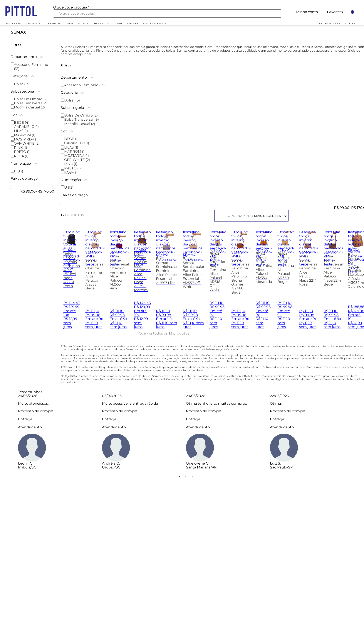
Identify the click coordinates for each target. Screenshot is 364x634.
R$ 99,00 (342, 208)
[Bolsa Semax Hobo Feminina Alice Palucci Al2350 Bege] (286, 281)
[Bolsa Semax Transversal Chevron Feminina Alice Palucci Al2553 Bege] (95, 281)
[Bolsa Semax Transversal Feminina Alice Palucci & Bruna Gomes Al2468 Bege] (241, 281)
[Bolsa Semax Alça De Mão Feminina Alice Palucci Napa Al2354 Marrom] (142, 281)
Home (20, 16)
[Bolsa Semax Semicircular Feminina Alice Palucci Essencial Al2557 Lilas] (167, 281)
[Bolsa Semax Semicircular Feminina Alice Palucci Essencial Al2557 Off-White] (194, 281)
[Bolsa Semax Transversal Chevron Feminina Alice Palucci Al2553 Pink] (119, 281)
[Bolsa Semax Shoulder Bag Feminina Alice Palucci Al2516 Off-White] (218, 281)
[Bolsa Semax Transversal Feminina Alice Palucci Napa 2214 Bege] (333, 281)
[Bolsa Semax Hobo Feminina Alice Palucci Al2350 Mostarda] (264, 281)
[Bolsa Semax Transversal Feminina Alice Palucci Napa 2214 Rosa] (309, 281)
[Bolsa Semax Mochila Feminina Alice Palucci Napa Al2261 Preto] (72, 281)
